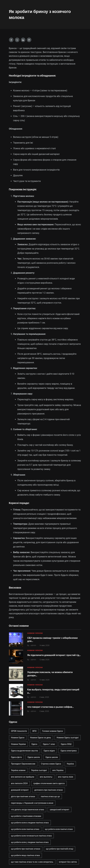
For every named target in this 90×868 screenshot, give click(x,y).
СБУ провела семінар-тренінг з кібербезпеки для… (53, 640)
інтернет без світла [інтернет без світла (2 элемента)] (68, 862)
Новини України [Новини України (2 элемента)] (18, 744)
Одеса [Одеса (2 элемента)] (34, 744)
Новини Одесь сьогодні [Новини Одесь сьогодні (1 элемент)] (68, 738)
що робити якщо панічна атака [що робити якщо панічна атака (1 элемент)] (26, 855)
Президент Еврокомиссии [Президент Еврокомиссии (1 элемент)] (23, 764)
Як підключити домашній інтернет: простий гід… (54, 655)
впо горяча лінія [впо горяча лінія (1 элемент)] (65, 777)
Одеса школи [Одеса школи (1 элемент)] (52, 757)
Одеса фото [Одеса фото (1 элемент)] (17, 757)
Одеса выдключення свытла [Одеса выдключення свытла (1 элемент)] (25, 751)
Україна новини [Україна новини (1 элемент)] (18, 770)
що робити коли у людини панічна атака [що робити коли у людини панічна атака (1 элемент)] (30, 842)
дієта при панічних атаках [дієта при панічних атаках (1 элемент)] (23, 796)
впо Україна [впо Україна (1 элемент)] (58, 770)
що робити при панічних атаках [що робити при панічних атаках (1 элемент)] (26, 849)
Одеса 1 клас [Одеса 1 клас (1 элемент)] (49, 744)
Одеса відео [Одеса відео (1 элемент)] (49, 751)
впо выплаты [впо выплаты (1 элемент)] (46, 777)
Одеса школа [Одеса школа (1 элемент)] (34, 757)
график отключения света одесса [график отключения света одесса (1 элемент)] (49, 783)
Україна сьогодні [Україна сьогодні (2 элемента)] (39, 770)
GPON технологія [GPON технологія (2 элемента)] (19, 731)
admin (33, 645)
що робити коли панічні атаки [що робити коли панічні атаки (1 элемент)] (59, 829)
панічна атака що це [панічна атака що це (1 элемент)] (50, 796)
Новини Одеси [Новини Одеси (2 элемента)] (18, 738)
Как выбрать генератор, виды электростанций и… (53, 691)
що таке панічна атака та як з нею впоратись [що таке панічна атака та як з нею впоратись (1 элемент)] (32, 862)
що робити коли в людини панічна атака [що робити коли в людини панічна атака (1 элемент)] (30, 823)
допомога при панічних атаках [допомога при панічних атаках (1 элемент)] (49, 790)
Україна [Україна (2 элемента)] (70, 764)
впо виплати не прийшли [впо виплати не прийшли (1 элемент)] (23, 777)
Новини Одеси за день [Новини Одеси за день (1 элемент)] (41, 738)
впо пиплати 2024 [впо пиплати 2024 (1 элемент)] (19, 783)
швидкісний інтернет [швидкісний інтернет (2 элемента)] (60, 810)
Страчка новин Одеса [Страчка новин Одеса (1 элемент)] (51, 764)
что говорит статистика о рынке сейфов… (51, 707)
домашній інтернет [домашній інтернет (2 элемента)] (20, 790)
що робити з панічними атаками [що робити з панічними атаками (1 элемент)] (26, 816)
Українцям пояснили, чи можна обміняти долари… (50, 674)
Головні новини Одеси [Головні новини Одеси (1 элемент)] (52, 731)
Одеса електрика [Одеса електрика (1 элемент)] (69, 751)
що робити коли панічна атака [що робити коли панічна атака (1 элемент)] (25, 829)
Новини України (35, 633)
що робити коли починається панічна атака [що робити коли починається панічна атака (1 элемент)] (31, 836)
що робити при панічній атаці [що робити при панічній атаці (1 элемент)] (60, 849)
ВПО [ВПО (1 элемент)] (34, 731)
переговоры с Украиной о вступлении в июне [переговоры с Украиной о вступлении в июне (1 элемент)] (32, 803)
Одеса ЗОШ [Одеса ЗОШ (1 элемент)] (66, 744)
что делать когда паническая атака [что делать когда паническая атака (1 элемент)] (28, 810)
